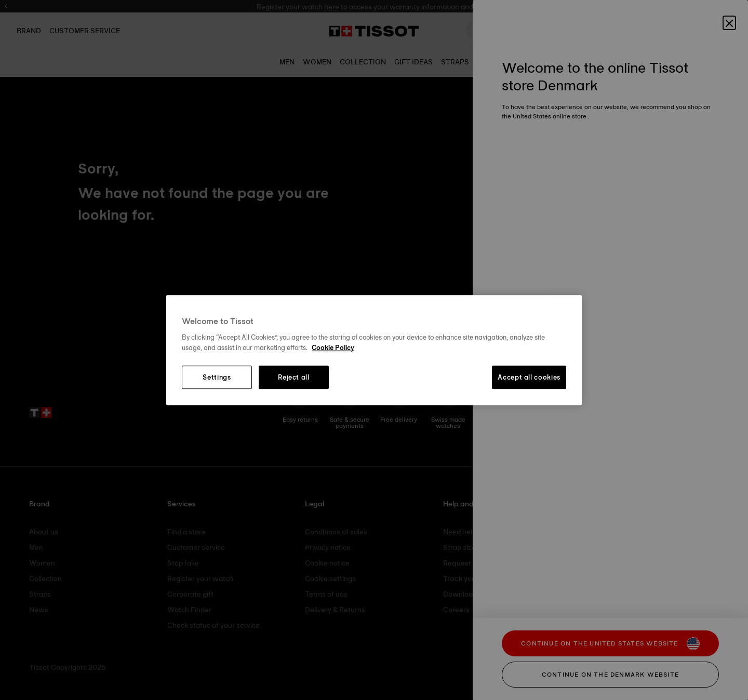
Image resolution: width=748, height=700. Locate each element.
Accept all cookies (529, 378)
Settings (217, 378)
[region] (374, 350)
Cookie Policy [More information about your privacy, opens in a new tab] (333, 347)
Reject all (294, 378)
